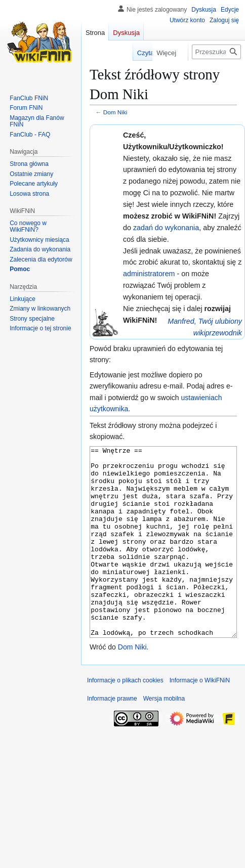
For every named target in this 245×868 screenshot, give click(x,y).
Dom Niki (115, 112)
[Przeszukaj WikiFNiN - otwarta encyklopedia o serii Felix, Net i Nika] (216, 52)
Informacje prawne (112, 736)
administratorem (149, 274)
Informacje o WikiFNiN (200, 718)
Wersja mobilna (164, 736)
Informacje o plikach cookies (125, 718)
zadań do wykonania (166, 228)
